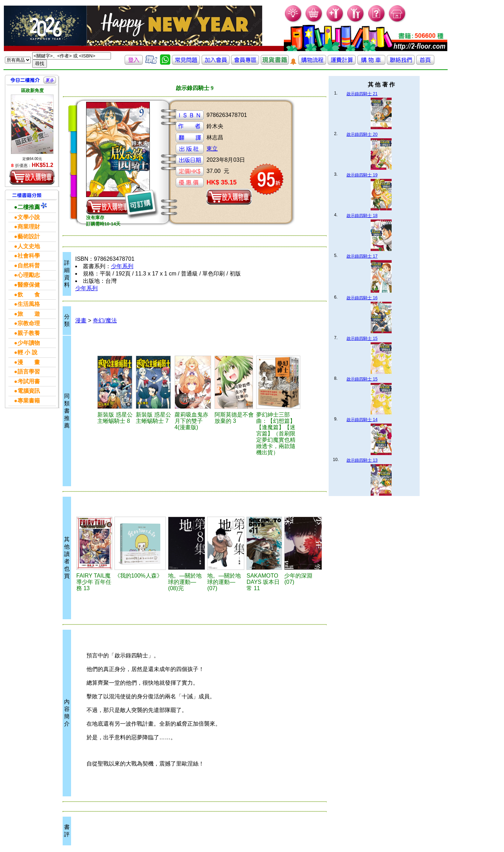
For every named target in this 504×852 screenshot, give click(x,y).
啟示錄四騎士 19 (362, 175)
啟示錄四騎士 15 (362, 338)
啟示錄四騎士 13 (362, 460)
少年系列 (122, 266)
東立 (212, 149)
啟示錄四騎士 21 (362, 94)
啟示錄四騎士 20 (362, 134)
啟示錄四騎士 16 (362, 298)
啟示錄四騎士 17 (362, 256)
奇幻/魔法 (105, 320)
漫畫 (81, 320)
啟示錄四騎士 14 (362, 420)
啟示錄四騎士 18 (362, 216)
